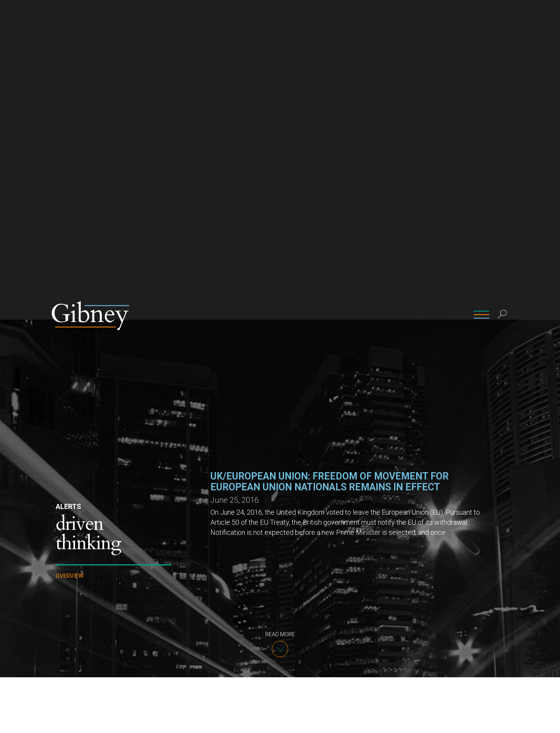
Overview (70, 256)
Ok (451, 721)
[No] (550, 721)
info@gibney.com (234, 681)
